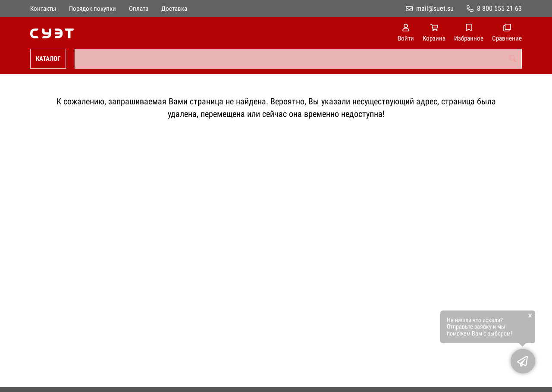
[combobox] (298, 59)
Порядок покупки (93, 9)
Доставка (174, 9)
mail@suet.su (435, 8)
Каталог (48, 59)
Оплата (139, 9)
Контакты (43, 9)
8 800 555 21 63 (499, 8)
